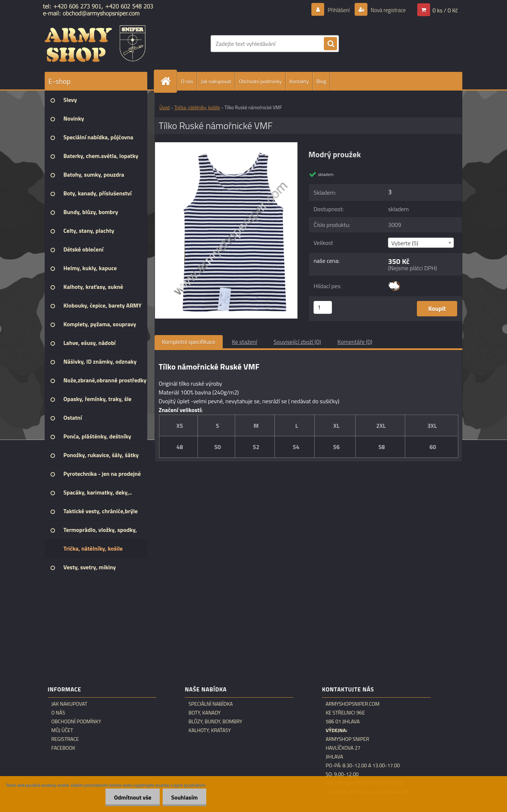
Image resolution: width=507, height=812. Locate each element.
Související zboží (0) (297, 342)
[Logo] (95, 44)
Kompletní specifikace (189, 342)
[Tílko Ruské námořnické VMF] (226, 145)
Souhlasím (184, 797)
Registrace (65, 739)
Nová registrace (386, 10)
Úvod (164, 107)
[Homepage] (169, 81)
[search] (330, 44)
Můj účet (62, 730)
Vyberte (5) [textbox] (405, 243)
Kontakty (299, 81)
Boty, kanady (204, 713)
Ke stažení (245, 342)
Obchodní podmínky (260, 81)
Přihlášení (334, 10)
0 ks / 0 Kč (445, 10)
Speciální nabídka (210, 704)
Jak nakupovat (216, 81)
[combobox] (421, 243)
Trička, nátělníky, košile (197, 107)
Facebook (63, 748)
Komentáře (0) (355, 342)
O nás (187, 81)
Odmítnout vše (131, 797)
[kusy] (323, 307)
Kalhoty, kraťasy (210, 730)
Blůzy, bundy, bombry (215, 721)
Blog (321, 81)
